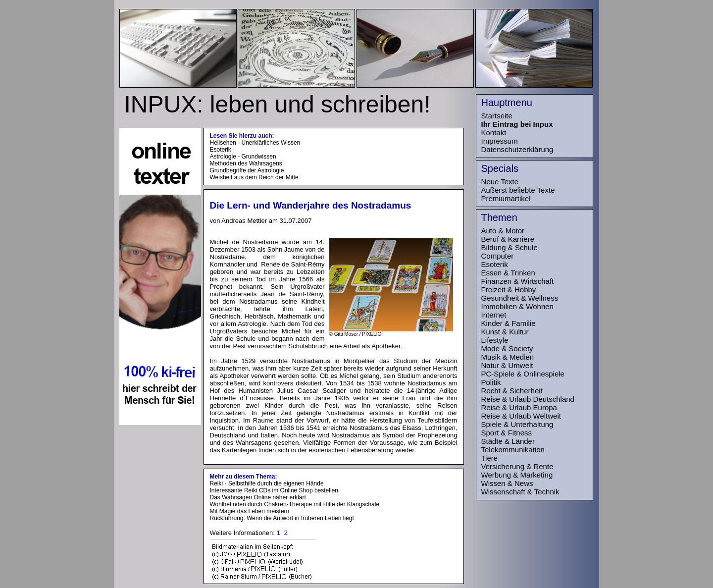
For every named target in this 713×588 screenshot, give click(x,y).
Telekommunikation (513, 450)
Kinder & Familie (509, 323)
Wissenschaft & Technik (520, 492)
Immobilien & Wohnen (517, 306)
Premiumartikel (506, 198)
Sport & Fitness (507, 433)
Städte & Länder (508, 441)
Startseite (497, 116)
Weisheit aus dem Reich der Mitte (254, 177)
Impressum (500, 141)
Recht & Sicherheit (512, 391)
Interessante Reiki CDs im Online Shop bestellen (274, 490)
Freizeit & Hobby (509, 290)
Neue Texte (500, 182)
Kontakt (494, 133)
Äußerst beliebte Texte (518, 190)
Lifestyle (495, 340)
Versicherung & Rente (517, 466)
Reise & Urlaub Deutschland (528, 399)
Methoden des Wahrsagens (246, 163)
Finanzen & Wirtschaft (518, 281)
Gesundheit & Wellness (520, 298)
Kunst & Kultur (505, 332)
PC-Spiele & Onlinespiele (523, 374)
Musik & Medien (508, 357)
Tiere (490, 458)
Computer (498, 256)
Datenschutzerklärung (517, 149)
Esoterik (221, 150)
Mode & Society (507, 348)
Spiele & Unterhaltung (517, 424)
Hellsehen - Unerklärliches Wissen (255, 143)
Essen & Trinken (508, 273)
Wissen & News (507, 483)
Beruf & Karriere (508, 239)
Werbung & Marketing (517, 475)
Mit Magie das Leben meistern (250, 511)
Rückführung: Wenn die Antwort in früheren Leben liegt (282, 518)
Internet (494, 315)
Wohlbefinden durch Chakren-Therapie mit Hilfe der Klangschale (295, 504)
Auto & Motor (503, 231)
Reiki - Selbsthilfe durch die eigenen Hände (267, 483)
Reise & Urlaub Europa (519, 407)
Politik (491, 382)
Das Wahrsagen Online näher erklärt (258, 497)
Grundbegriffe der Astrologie (247, 170)
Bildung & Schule (509, 247)
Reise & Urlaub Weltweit (521, 416)
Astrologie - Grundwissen (243, 157)
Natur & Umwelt (507, 365)
